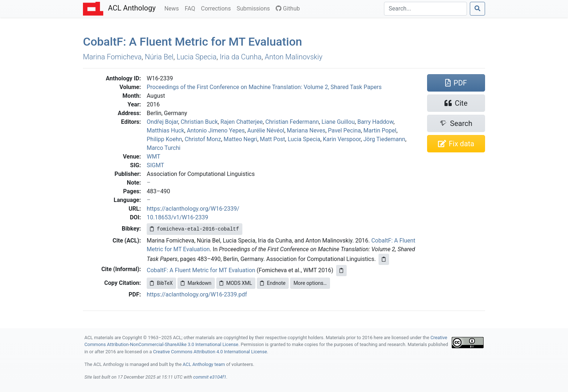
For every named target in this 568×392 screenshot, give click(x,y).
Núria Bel (159, 57)
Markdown (196, 283)
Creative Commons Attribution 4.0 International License (210, 352)
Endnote (273, 283)
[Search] (425, 9)
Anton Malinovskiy (294, 57)
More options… (310, 283)
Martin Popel (380, 130)
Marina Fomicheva (112, 57)
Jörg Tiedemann (384, 139)
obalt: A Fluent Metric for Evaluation (193, 42)
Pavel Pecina (344, 130)
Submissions (255, 8)
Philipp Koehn (164, 139)
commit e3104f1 (210, 377)
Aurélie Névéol (266, 130)
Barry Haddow (375, 122)
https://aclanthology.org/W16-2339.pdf (197, 294)
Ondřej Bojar (162, 122)
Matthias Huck (166, 130)
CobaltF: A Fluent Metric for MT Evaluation (201, 270)
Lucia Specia (197, 57)
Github (288, 9)
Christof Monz (203, 139)
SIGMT (155, 165)
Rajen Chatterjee (241, 122)
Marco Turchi (164, 148)
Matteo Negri (240, 139)
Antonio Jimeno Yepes (216, 130)
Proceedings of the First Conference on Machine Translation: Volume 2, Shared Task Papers (264, 87)
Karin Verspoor (342, 139)
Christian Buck (199, 122)
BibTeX (161, 283)
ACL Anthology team (204, 364)
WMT (153, 157)
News (173, 8)
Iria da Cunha (241, 57)
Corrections (217, 8)
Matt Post (272, 139)
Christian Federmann (292, 122)
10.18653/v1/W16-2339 (177, 217)
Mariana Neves (306, 130)
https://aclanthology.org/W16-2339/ (193, 209)
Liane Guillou (338, 122)
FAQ (191, 8)
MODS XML (236, 283)
